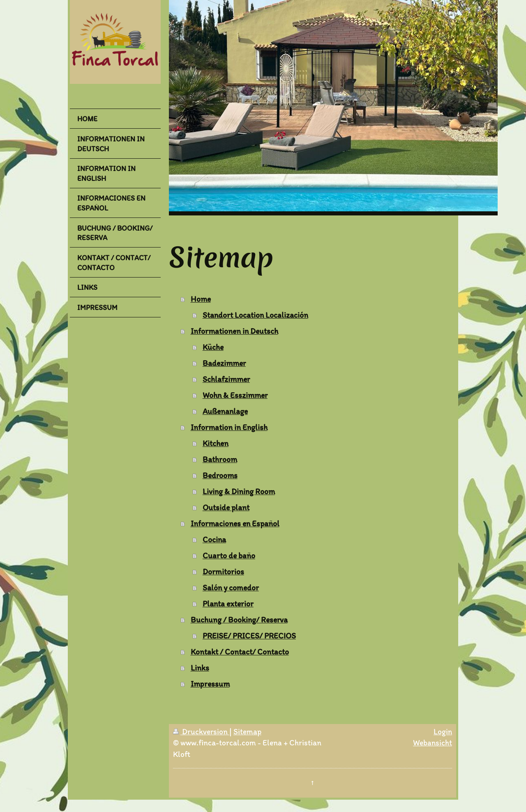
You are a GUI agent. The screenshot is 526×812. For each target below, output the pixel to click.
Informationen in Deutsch (234, 331)
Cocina (214, 539)
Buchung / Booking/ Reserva (239, 620)
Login (443, 731)
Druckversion (201, 731)
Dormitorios (223, 571)
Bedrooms (220, 475)
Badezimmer (224, 363)
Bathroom (220, 459)
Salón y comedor (231, 588)
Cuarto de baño (229, 555)
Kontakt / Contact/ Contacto (240, 652)
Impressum (210, 684)
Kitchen (216, 443)
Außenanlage (225, 411)
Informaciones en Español (235, 523)
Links (200, 668)
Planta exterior (228, 604)
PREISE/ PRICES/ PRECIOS (249, 636)
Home (201, 299)
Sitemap (247, 731)
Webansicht (433, 743)
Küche (213, 347)
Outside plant (226, 507)
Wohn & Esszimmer (235, 395)
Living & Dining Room (239, 491)
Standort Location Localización (255, 315)
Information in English (229, 427)
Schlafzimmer (226, 379)
